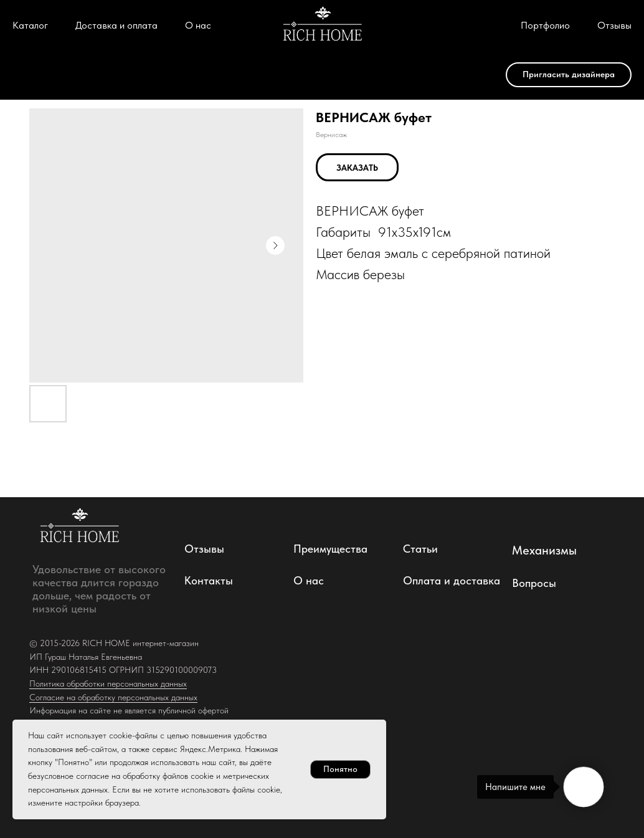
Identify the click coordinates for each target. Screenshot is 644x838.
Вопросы (534, 583)
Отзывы (614, 25)
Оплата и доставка (452, 580)
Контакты (209, 580)
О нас (198, 25)
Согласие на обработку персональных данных (113, 697)
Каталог (30, 25)
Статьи (420, 549)
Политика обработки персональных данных (108, 683)
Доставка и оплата (116, 25)
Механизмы (544, 550)
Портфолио (545, 25)
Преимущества (330, 549)
